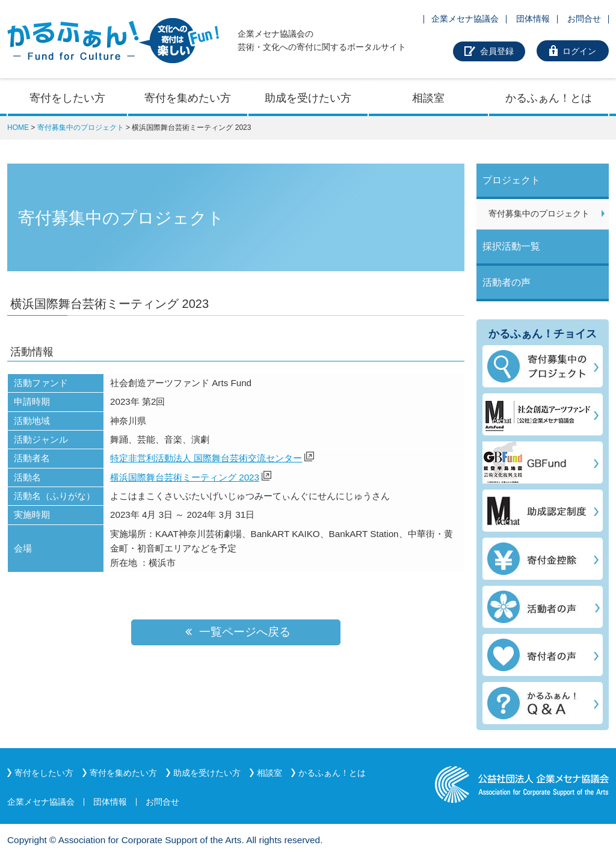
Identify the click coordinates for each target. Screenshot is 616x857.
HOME (18, 127)
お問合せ (584, 19)
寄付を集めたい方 (188, 98)
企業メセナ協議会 (465, 19)
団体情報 (533, 19)
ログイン (579, 51)
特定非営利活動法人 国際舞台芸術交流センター (206, 458)
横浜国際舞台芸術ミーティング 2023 (185, 477)
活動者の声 (507, 282)
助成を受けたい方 (308, 98)
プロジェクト (511, 180)
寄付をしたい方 (67, 98)
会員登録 (497, 51)
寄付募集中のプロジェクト (81, 127)
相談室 (428, 98)
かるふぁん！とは (549, 98)
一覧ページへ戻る (236, 632)
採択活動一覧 (511, 246)
